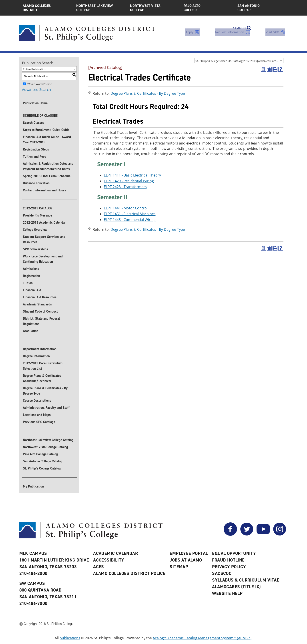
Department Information (40, 349)
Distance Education (36, 183)
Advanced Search (36, 90)
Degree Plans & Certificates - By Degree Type (45, 391)
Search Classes (34, 123)
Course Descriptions (37, 401)
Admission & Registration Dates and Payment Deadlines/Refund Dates (48, 166)
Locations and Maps (37, 415)
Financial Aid (32, 290)
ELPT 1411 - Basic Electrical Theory (132, 175)
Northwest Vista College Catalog (45, 447)
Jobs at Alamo (186, 560)
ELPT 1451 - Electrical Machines (130, 214)
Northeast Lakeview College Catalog (48, 440)
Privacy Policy (229, 567)
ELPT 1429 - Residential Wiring (129, 181)
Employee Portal (189, 553)
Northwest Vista (154, 8)
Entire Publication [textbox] (35, 69)
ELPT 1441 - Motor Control (126, 208)
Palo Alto (207, 8)
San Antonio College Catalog (43, 461)
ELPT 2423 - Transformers (125, 187)
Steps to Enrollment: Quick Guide (46, 130)
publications (70, 638)
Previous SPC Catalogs (39, 422)
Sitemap (179, 567)
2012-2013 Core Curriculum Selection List (43, 366)
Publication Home (35, 103)
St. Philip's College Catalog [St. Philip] (42, 468)
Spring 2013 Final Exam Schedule (47, 176)
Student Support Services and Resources (44, 239)
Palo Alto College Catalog (40, 454)
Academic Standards (37, 304)
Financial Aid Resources (40, 297)
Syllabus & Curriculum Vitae (246, 580)
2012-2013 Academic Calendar (44, 223)
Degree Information (36, 356)
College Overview (35, 230)
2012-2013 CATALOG (38, 208)
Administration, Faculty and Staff (46, 408)
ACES (99, 567)
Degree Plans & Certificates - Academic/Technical (43, 378)
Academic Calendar (115, 553)
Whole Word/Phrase (40, 84)
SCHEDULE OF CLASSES (40, 116)
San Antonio (261, 8)
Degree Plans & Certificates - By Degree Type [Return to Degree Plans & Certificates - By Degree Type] (148, 93)
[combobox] (239, 61)
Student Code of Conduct (40, 311)
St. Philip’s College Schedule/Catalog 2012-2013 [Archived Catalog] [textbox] (238, 61)
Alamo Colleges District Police (129, 573)
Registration (31, 276)
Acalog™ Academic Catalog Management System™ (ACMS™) (202, 638)
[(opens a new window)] (263, 69)
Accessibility (109, 560)
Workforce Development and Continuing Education (43, 259)
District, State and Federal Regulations (41, 321)
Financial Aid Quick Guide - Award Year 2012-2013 (47, 140)
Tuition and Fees (34, 156)
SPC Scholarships (35, 249)
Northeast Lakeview (100, 8)
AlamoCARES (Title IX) (236, 587)
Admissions (31, 269)
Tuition (28, 283)
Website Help (227, 593)
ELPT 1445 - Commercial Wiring (130, 220)
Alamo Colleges (46, 8)
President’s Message (37, 215)
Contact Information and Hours (44, 190)
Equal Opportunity (234, 553)
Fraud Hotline (228, 560)
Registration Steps (36, 149)
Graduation (31, 331)
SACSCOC (222, 573)
